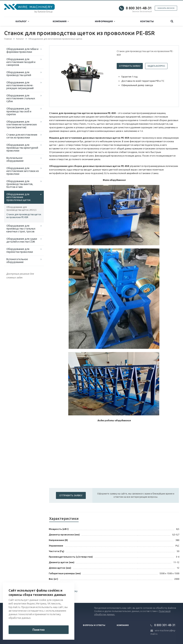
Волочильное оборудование (15, 159)
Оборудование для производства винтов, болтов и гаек (20, 184)
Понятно (39, 630)
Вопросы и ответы (94, 625)
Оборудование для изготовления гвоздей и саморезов (21, 62)
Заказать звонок (166, 8)
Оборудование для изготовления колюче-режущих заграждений (20, 85)
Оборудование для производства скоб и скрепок (19, 111)
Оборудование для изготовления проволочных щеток (18, 197)
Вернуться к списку (63, 591)
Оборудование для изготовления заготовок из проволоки (23, 171)
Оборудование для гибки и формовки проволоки (22, 50)
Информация (105, 21)
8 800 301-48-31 (139, 8)
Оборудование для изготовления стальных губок (21, 98)
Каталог (22, 21)
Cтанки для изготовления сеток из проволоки (22, 136)
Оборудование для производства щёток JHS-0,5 (21, 208)
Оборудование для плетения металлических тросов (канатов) (22, 125)
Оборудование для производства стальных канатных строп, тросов (21, 229)
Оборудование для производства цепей (19, 74)
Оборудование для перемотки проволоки (20, 250)
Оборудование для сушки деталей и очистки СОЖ (22, 240)
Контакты (147, 21)
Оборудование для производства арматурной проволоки (22, 148)
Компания (61, 21)
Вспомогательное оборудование (17, 261)
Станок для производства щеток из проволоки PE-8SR (24, 216)
